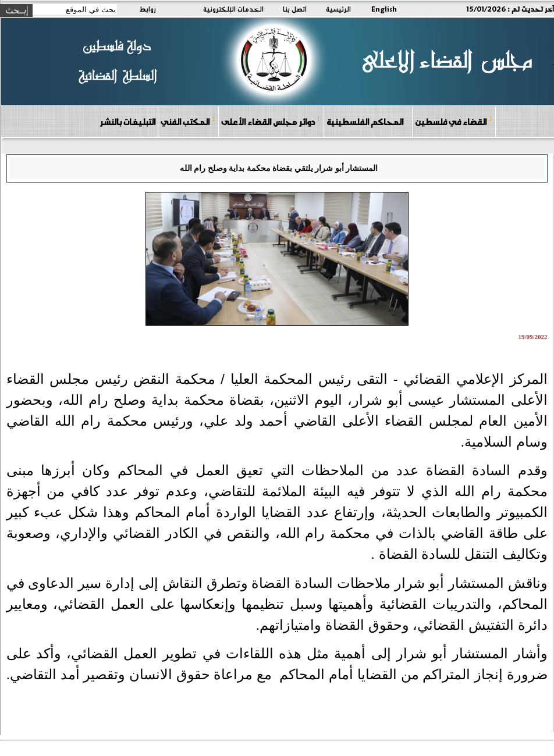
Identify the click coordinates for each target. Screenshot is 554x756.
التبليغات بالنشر (127, 122)
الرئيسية (338, 9)
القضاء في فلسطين (453, 121)
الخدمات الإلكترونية (233, 9)
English (384, 9)
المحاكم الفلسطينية (367, 121)
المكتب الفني (188, 121)
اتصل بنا (295, 9)
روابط (148, 9)
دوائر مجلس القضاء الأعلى (271, 121)
